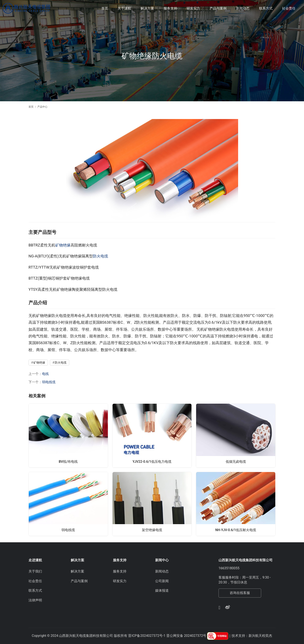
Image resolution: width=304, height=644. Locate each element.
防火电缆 (100, 256)
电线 (45, 374)
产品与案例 (218, 8)
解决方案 (147, 8)
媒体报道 (162, 591)
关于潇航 (124, 8)
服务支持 (170, 8)
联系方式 (266, 8)
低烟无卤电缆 (236, 461)
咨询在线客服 (240, 593)
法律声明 (35, 600)
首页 (105, 8)
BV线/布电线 (68, 461)
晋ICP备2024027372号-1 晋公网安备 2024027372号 (167, 636)
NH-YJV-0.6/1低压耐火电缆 (236, 530)
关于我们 (35, 571)
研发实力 (193, 8)
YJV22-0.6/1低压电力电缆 (152, 461)
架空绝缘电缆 (152, 530)
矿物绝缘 (63, 245)
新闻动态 (243, 8)
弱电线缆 (49, 382)
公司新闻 (162, 581)
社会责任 (289, 8)
